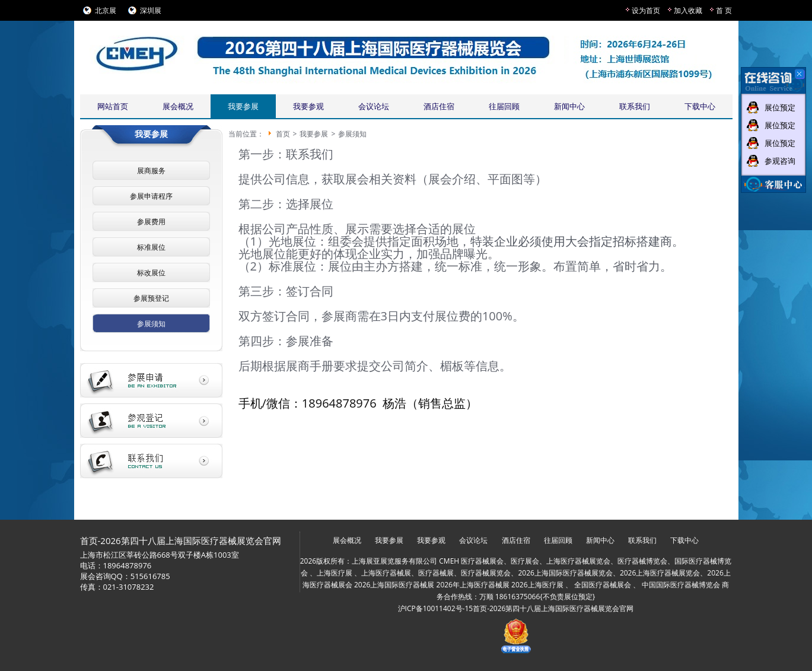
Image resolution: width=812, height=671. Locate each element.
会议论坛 (374, 106)
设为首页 (646, 10)
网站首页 (113, 106)
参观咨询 (780, 161)
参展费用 (151, 222)
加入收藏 (688, 10)
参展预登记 (151, 298)
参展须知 (151, 324)
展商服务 (151, 171)
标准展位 (151, 247)
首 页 (724, 10)
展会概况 (178, 106)
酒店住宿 (439, 106)
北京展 (106, 10)
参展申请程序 (151, 196)
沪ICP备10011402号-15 (436, 608)
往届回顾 (504, 106)
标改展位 (151, 273)
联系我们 (635, 106)
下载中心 (700, 106)
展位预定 (780, 107)
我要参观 (308, 106)
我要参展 (243, 106)
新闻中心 (569, 106)
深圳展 (151, 10)
